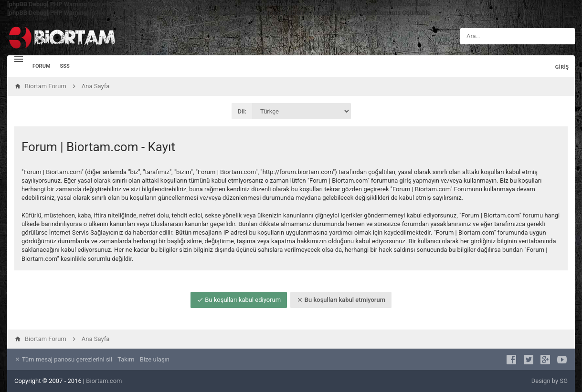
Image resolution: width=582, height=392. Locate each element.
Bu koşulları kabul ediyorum (239, 300)
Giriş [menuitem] (562, 67)
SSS (65, 66)
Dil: (242, 111)
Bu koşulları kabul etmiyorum (341, 300)
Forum (42, 66)
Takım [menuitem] (126, 359)
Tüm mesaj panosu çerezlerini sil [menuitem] (63, 359)
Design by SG (550, 381)
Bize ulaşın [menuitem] (155, 359)
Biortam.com (104, 381)
